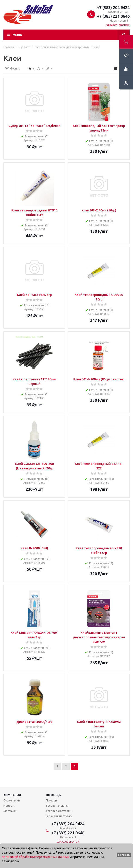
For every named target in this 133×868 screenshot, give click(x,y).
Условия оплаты (57, 806)
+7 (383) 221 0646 (113, 16)
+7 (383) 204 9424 (113, 7)
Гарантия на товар (59, 816)
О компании (12, 800)
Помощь (53, 795)
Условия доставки (59, 811)
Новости (9, 806)
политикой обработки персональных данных (36, 857)
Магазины (10, 811)
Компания (12, 795)
